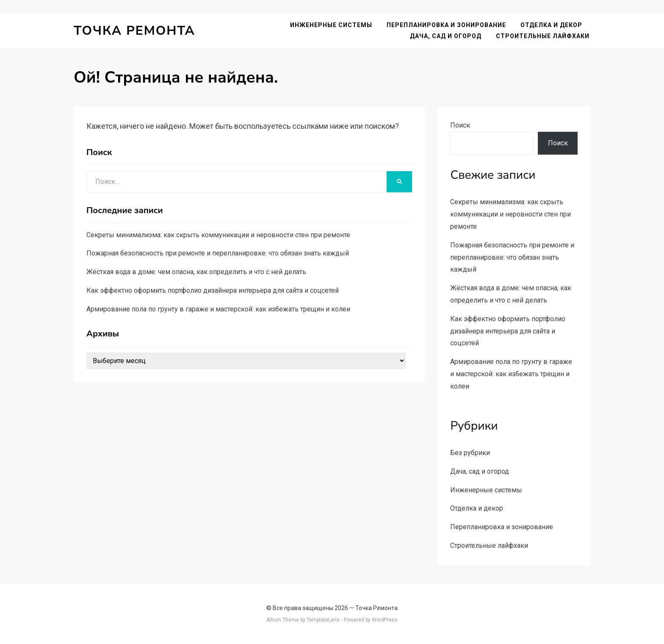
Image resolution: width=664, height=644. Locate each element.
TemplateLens (323, 620)
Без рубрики (470, 453)
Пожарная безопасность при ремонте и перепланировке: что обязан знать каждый (218, 253)
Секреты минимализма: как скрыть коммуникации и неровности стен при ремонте (218, 235)
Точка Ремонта (134, 31)
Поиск (460, 125)
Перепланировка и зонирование (447, 25)
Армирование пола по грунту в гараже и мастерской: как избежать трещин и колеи (218, 309)
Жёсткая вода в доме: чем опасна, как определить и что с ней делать (196, 272)
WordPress (385, 620)
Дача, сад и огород (447, 36)
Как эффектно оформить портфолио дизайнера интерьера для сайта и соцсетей (213, 290)
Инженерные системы (332, 25)
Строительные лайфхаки (544, 36)
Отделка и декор (552, 25)
